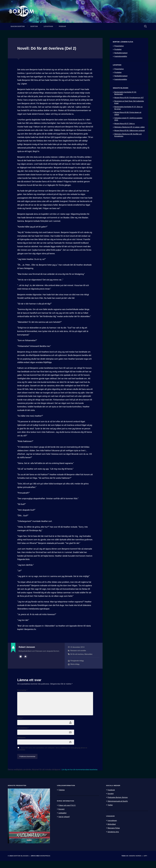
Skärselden (89, 656)
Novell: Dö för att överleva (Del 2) (52, 50)
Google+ (111, 801)
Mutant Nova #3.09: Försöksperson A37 (129, 99)
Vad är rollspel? (65, 823)
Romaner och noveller (79, 652)
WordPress (45, 863)
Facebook (112, 797)
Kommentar (22, 692)
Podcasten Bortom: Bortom (119, 804)
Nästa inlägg (75, 666)
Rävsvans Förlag (114, 835)
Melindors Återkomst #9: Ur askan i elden (130, 129)
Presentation (119, 48)
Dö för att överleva (77, 656)
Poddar (62, 28)
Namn (20, 724)
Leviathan (48, 28)
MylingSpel (112, 831)
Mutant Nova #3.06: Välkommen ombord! (130, 132)
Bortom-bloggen (21, 863)
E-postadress (23, 734)
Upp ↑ (146, 863)
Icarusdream (113, 827)
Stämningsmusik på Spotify (119, 808)
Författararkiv (21, 658)
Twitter (110, 812)
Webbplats (21, 744)
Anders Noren (135, 863)
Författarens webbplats (25, 658)
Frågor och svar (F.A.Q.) (68, 812)
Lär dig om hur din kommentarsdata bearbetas (82, 777)
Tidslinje (62, 797)
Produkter (118, 51)
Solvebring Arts (114, 838)
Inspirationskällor (121, 58)
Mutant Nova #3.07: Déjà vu (125, 125)
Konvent (62, 816)
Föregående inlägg (77, 662)
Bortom (34, 28)
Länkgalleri (63, 820)
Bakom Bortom (18, 28)
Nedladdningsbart (121, 55)
